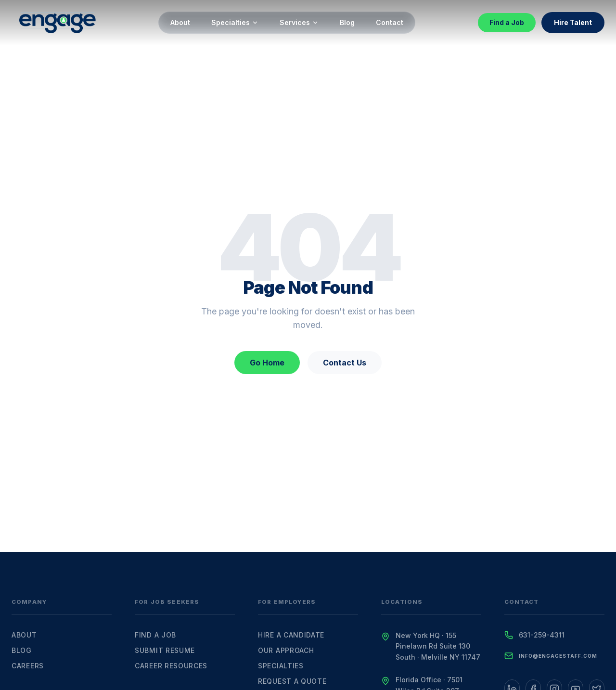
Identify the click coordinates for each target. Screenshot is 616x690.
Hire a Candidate (291, 635)
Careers (28, 666)
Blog (347, 22)
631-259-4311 (542, 635)
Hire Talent (573, 22)
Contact (390, 22)
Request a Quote (292, 681)
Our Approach (286, 650)
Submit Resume (165, 650)
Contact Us (345, 363)
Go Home (267, 363)
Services (299, 22)
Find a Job (507, 22)
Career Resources (171, 666)
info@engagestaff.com (558, 656)
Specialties (235, 22)
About (180, 22)
